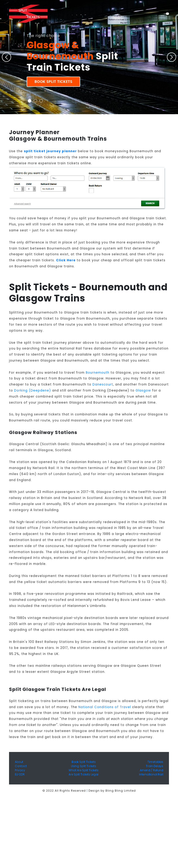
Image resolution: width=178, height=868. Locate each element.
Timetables (155, 762)
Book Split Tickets (53, 82)
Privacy (20, 770)
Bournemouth (98, 373)
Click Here (66, 260)
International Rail (151, 774)
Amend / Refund (151, 770)
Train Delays (154, 766)
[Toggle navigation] (167, 14)
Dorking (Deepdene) (33, 390)
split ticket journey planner (50, 151)
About (19, 762)
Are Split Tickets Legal (84, 774)
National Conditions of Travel (105, 707)
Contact (21, 766)
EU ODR (20, 774)
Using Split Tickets (84, 766)
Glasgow (143, 390)
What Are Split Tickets (84, 770)
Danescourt (103, 384)
